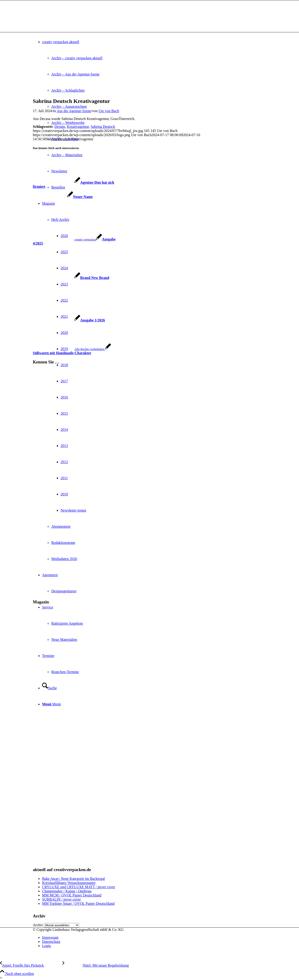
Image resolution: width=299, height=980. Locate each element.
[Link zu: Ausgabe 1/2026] (69, 320)
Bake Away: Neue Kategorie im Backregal (73, 879)
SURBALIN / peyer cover (61, 899)
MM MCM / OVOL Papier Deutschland (72, 895)
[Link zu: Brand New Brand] (71, 278)
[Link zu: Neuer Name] (63, 197)
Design (60, 127)
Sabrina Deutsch (103, 127)
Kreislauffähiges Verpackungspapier (69, 883)
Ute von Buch (109, 111)
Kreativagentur (78, 127)
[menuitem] (154, 938)
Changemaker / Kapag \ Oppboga (67, 891)
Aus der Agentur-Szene (74, 111)
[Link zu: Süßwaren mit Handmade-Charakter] (72, 351)
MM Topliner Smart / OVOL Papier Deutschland (78, 904)
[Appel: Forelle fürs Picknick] (31, 965)
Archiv (38, 925)
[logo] (67, 22)
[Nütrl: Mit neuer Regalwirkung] (96, 965)
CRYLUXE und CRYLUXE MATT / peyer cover (79, 887)
